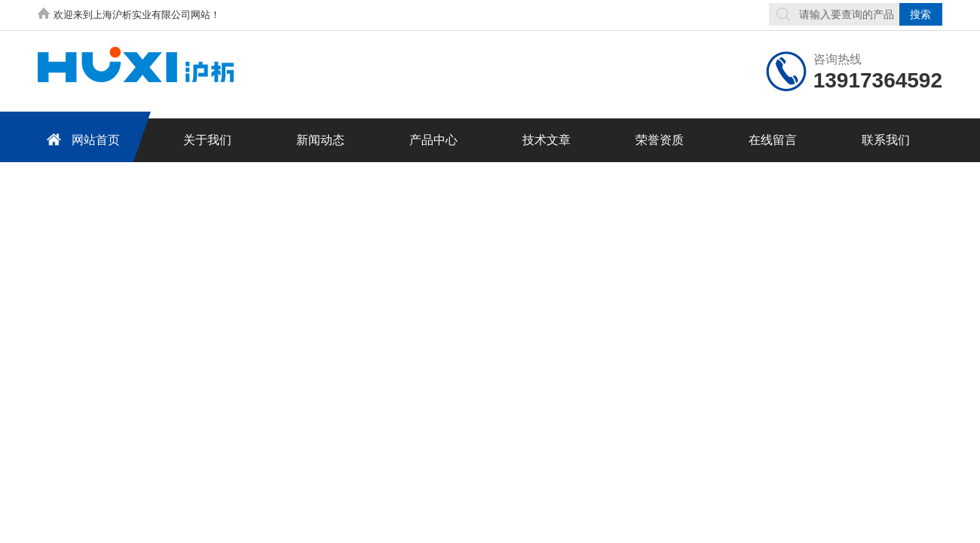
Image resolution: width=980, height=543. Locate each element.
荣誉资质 (660, 140)
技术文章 (547, 140)
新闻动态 (320, 140)
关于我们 (207, 140)
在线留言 (773, 140)
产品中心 (433, 140)
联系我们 (886, 140)
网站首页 (81, 139)
